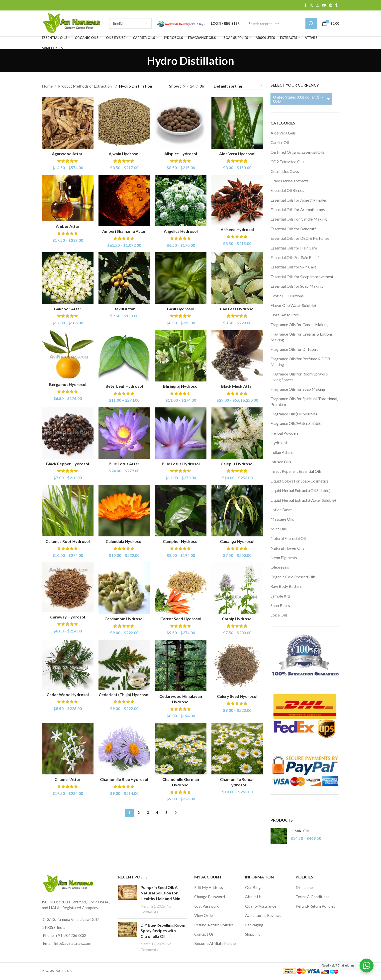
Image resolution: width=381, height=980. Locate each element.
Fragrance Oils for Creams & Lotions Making (302, 337)
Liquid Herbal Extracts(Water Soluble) (303, 500)
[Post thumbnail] (128, 900)
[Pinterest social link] (331, 5)
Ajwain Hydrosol (124, 154)
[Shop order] (238, 86)
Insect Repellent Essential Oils (296, 471)
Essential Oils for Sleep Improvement (302, 277)
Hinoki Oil (300, 831)
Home (47, 86)
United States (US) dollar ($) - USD (298, 99)
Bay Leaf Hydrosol (237, 309)
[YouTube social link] (324, 5)
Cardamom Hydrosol (124, 619)
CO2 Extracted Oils (287, 162)
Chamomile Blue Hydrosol (124, 779)
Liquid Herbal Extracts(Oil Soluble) (300, 490)
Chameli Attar (68, 779)
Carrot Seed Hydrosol (181, 619)
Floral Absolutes (285, 315)
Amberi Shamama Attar (124, 231)
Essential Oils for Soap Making (297, 286)
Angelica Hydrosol (181, 231)
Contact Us (204, 934)
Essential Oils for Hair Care (294, 248)
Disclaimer (305, 887)
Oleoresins (280, 567)
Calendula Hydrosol (124, 541)
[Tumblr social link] (336, 5)
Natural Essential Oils (289, 538)
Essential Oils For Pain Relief (295, 257)
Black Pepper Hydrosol (68, 464)
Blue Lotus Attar (124, 464)
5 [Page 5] (166, 812)
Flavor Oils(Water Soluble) (293, 305)
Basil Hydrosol (181, 309)
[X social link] (311, 5)
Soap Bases (280, 605)
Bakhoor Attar (68, 309)
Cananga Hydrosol (237, 541)
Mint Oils (279, 529)
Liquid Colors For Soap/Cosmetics (300, 481)
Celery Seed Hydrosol (237, 696)
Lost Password (207, 906)
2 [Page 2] (139, 812)
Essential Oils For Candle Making (299, 219)
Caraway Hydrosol (68, 617)
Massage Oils (282, 519)
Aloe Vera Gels (283, 133)
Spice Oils (279, 615)
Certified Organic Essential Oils (297, 152)
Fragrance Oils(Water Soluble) (296, 423)
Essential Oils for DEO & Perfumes (300, 238)
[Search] (281, 23)
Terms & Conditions (313, 897)
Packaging (254, 925)
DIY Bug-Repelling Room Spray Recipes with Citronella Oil (163, 931)
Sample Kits (281, 596)
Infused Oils (281, 462)
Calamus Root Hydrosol (68, 541)
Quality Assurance (261, 906)
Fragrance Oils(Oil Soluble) (294, 414)
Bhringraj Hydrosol (181, 386)
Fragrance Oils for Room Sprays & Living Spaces (299, 377)
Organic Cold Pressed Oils (293, 577)
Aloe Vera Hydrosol (237, 154)
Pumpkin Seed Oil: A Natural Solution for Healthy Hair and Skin (160, 893)
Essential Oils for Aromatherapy (298, 209)
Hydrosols (280, 442)
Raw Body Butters (286, 586)
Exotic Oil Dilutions (287, 296)
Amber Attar (68, 226)
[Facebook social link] (305, 5)
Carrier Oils (281, 142)
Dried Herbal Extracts (289, 181)
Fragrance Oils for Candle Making (300, 324)
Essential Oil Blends (287, 190)
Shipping (252, 934)
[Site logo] (73, 23)
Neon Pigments (284, 557)
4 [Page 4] (157, 812)
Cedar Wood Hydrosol (68, 694)
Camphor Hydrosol (181, 541)
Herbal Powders (285, 433)
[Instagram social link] (317, 5)
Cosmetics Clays (285, 171)
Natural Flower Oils (287, 548)
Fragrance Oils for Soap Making (298, 389)
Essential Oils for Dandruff (293, 229)
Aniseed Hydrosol (237, 229)
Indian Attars (282, 452)
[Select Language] (130, 23)
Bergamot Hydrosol (68, 384)
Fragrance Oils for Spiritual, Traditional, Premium (304, 401)
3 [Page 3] (148, 812)
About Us (253, 897)
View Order (204, 915)
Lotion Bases (282, 510)
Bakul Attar (124, 309)
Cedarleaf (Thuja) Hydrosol (124, 694)
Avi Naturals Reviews (263, 915)
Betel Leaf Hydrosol (124, 386)
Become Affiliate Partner (216, 943)
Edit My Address (209, 887)
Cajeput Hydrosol (237, 464)
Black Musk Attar (237, 386)
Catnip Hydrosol (237, 619)
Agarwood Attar (68, 154)
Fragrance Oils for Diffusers (294, 349)
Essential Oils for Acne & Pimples (299, 200)
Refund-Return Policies (214, 925)
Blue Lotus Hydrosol (181, 464)
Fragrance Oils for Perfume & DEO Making (300, 361)
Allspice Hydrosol (181, 154)
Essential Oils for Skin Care (293, 267)
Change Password (210, 897)
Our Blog (253, 887)
